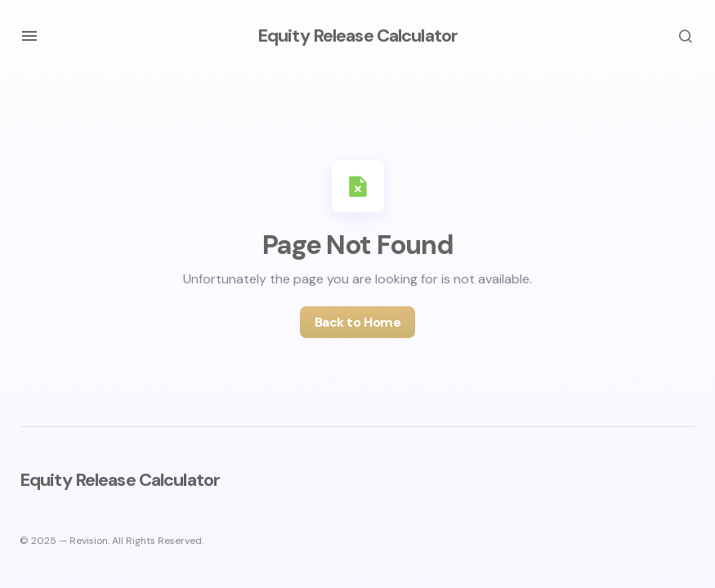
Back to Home (357, 322)
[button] (29, 36)
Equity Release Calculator (357, 36)
